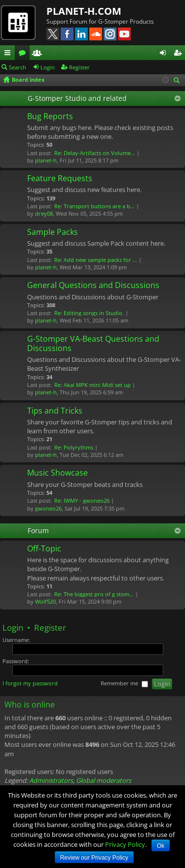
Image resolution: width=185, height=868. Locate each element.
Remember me (124, 683)
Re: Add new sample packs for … (96, 260)
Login (48, 67)
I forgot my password (30, 683)
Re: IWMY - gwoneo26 (82, 500)
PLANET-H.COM (84, 11)
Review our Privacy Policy (94, 858)
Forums (24, 54)
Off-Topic (44, 549)
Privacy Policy (125, 844)
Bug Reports (50, 117)
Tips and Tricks (55, 411)
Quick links (9, 54)
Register (79, 67)
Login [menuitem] (165, 54)
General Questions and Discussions (93, 286)
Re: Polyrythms (74, 447)
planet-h (46, 160)
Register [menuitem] (180, 54)
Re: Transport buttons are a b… (94, 206)
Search (18, 67)
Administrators (51, 780)
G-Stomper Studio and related (77, 98)
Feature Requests (60, 179)
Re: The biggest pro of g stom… (94, 594)
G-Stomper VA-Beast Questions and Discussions (93, 344)
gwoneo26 (48, 508)
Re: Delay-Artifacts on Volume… (95, 153)
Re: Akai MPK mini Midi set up (92, 385)
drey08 (44, 213)
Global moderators (104, 780)
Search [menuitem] (178, 81)
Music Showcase (57, 473)
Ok (161, 846)
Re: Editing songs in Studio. (89, 313)
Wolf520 (45, 601)
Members (39, 54)
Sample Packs (53, 232)
